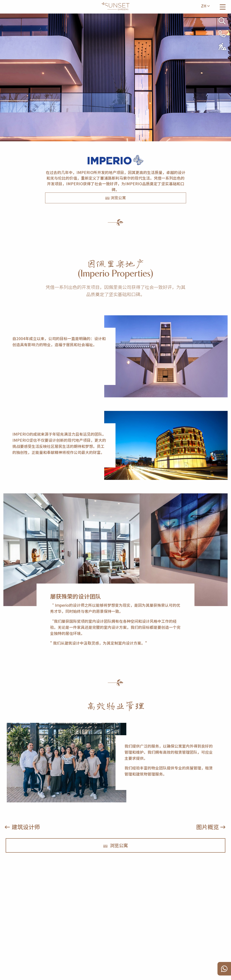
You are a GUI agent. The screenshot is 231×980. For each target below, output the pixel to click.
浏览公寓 (115, 198)
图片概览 (208, 827)
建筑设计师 (26, 827)
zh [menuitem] (205, 6)
